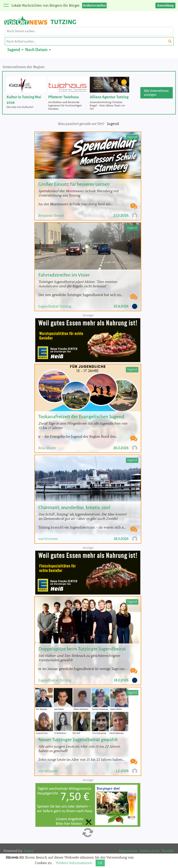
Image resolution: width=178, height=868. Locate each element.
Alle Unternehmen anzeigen (156, 93)
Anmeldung (165, 5)
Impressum (128, 851)
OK (100, 863)
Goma (29, 851)
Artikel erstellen (94, 5)
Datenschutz (150, 851)
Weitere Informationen (74, 863)
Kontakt (168, 851)
